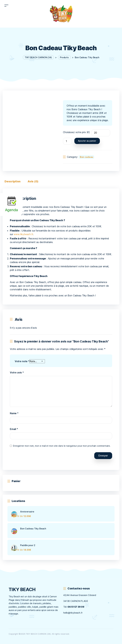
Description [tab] (13, 181)
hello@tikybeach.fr (73, 613)
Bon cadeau (86, 157)
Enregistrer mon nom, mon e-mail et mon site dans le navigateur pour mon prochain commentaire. (62, 446)
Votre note (22, 361)
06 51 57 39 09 (76, 607)
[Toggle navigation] (6, 6)
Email (14, 429)
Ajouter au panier (87, 141)
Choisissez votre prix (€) (76, 132)
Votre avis (17, 373)
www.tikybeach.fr (23, 234)
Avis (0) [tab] (33, 181)
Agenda (11, 210)
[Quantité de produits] (67, 141)
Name (14, 413)
